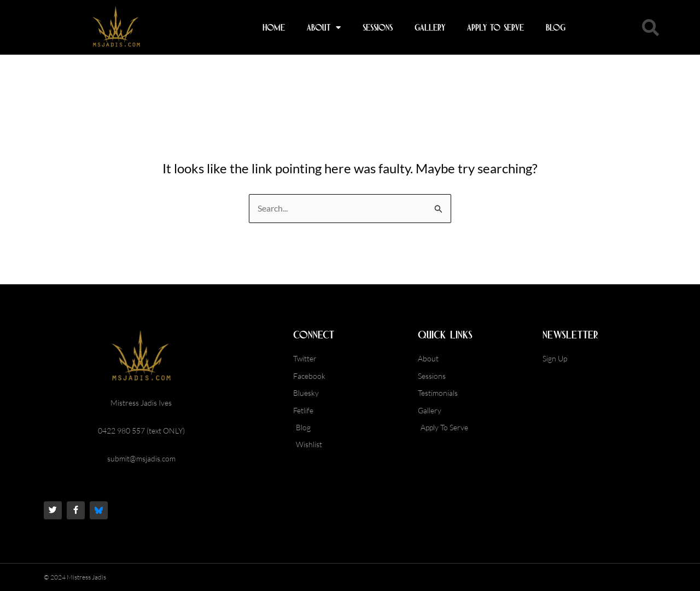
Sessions (378, 27)
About (324, 28)
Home (274, 27)
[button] (650, 27)
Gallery (430, 27)
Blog (556, 27)
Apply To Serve (495, 27)
